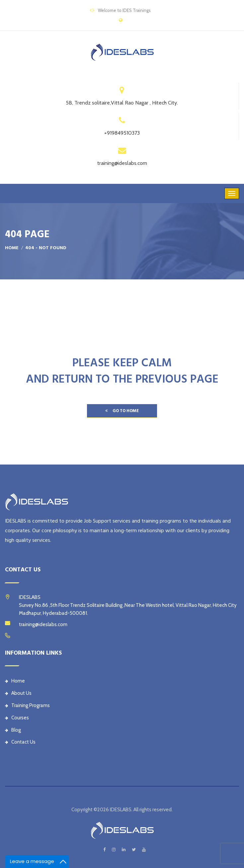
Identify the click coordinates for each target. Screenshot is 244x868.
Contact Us (20, 742)
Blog (13, 730)
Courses (17, 718)
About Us (18, 693)
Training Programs (27, 705)
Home (12, 248)
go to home (122, 411)
